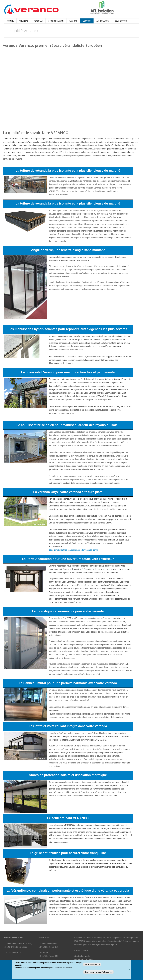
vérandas (24, 21)
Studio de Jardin (56, 21)
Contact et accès (82, 956)
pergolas (38, 21)
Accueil (10, 21)
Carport (73, 21)
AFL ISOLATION (103, 21)
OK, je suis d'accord (92, 964)
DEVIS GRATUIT (121, 21)
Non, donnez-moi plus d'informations (99, 972)
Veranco (87, 21)
